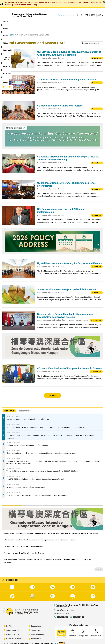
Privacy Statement (38, 632)
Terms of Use (36, 636)
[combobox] (92, 41)
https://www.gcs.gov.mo (65, 607)
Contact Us (35, 628)
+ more (99, 567)
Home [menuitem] (6, 21)
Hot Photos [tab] (25, 408)
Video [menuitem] (34, 21)
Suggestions (36, 623)
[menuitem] (14, 21)
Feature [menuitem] (75, 21)
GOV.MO (9, 623)
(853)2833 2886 (62, 614)
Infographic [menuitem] (46, 21)
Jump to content (64, 15)
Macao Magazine (13, 628)
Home (4, 32)
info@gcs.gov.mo (63, 611)
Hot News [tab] (9, 408)
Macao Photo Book (13, 636)
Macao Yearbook (12, 632)
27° (93, 15)
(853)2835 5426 (78, 614)
